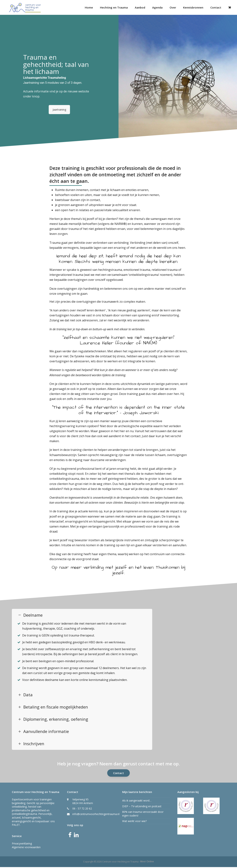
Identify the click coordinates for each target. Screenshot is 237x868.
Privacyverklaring (22, 844)
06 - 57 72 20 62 (82, 809)
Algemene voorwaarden (26, 848)
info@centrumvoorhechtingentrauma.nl (96, 815)
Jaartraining (59, 110)
